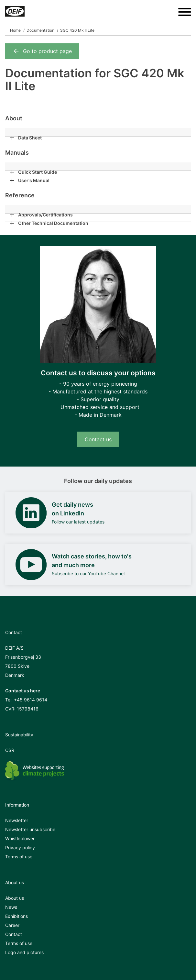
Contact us (98, 439)
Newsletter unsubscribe (30, 829)
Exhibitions (16, 916)
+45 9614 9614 (31, 700)
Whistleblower (20, 838)
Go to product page (42, 51)
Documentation (40, 30)
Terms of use (19, 857)
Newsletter (17, 820)
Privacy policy (20, 848)
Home (15, 30)
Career (12, 925)
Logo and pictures (24, 952)
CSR (10, 750)
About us (15, 898)
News (11, 907)
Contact (14, 934)
